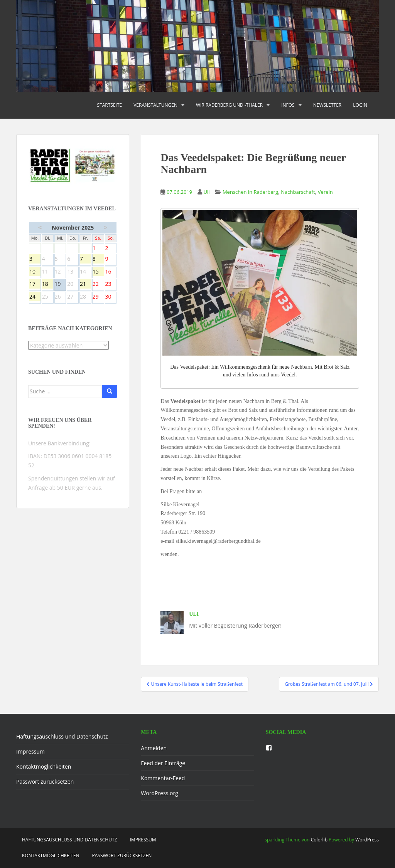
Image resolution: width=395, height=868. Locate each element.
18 (48, 284)
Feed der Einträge (163, 763)
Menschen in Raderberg (250, 192)
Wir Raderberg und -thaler (229, 105)
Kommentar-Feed (163, 778)
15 (98, 272)
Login (360, 105)
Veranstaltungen (155, 105)
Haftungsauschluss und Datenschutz (62, 736)
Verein (325, 192)
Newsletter (327, 105)
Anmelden (154, 748)
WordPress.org (159, 793)
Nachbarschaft (298, 192)
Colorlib (319, 840)
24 (35, 297)
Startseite (110, 105)
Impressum (30, 751)
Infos (288, 105)
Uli (207, 192)
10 (35, 272)
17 (35, 284)
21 (85, 284)
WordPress (367, 840)
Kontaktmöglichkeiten (44, 766)
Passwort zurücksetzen (45, 782)
